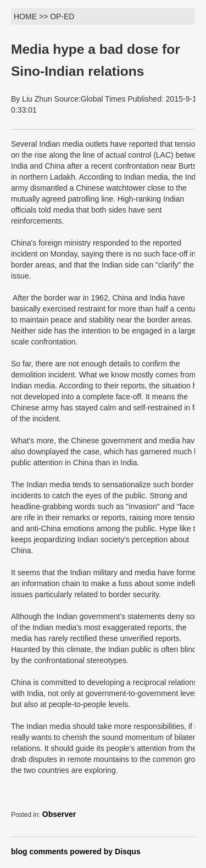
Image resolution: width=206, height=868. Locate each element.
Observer (59, 814)
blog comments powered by (76, 852)
